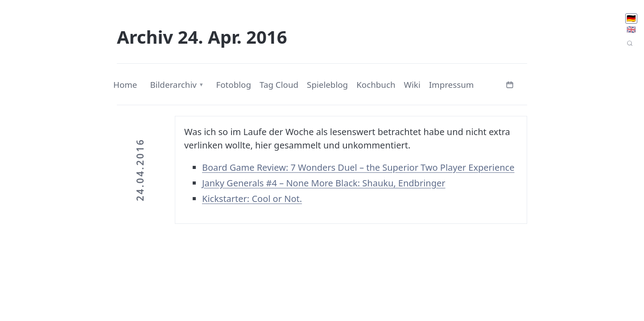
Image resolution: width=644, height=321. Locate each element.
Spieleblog (327, 85)
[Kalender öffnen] (510, 84)
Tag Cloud (279, 85)
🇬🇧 (631, 29)
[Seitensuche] (630, 43)
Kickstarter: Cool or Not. (252, 199)
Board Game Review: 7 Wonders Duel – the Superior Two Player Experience (358, 167)
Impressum (452, 85)
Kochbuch (376, 85)
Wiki (412, 85)
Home (125, 85)
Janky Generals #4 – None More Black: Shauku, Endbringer (324, 183)
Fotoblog (233, 85)
